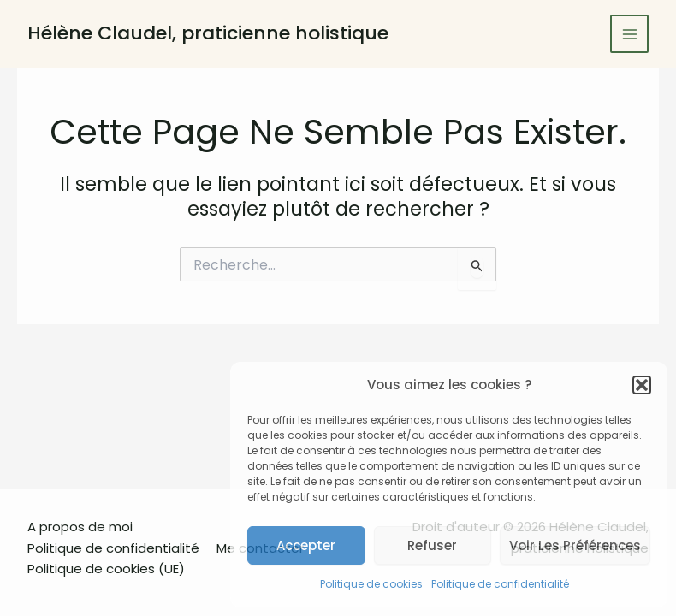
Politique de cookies (371, 584)
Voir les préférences (575, 545)
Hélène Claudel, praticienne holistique (208, 33)
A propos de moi (80, 527)
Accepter (306, 545)
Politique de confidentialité (500, 584)
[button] (642, 385)
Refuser (432, 545)
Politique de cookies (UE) (106, 569)
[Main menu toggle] (629, 34)
